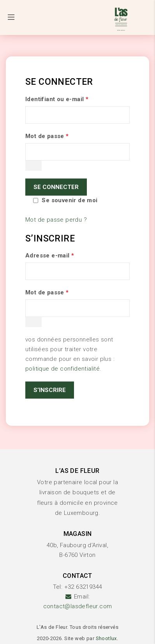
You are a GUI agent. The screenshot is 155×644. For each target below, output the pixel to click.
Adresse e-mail (50, 255)
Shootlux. (107, 638)
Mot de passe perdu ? (56, 220)
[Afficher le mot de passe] (33, 166)
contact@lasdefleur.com (78, 606)
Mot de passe (47, 136)
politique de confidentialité (63, 369)
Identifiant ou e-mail (57, 99)
